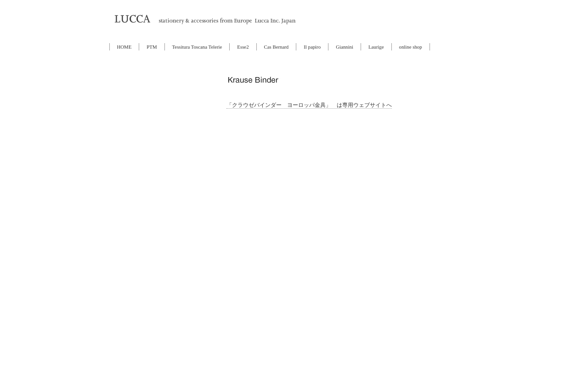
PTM (152, 47)
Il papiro (312, 47)
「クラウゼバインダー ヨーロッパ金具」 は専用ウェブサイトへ (309, 105)
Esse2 (243, 47)
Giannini (345, 47)
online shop (411, 47)
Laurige (376, 47)
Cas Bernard (277, 47)
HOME (124, 47)
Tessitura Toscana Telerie (197, 47)
